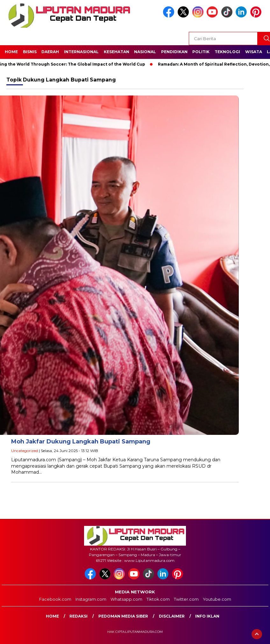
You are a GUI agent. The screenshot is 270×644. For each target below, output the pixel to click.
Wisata (254, 52)
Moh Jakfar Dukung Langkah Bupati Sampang (81, 442)
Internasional (81, 52)
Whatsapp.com (126, 599)
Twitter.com (186, 599)
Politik (201, 52)
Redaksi (78, 616)
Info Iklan (207, 616)
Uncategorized (25, 451)
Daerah (50, 52)
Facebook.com (55, 599)
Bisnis (30, 52)
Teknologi (227, 52)
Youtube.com (217, 599)
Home (11, 52)
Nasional (145, 52)
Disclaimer (172, 616)
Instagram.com (91, 599)
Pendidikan (174, 52)
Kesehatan (117, 52)
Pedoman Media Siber (123, 616)
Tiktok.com (158, 599)
